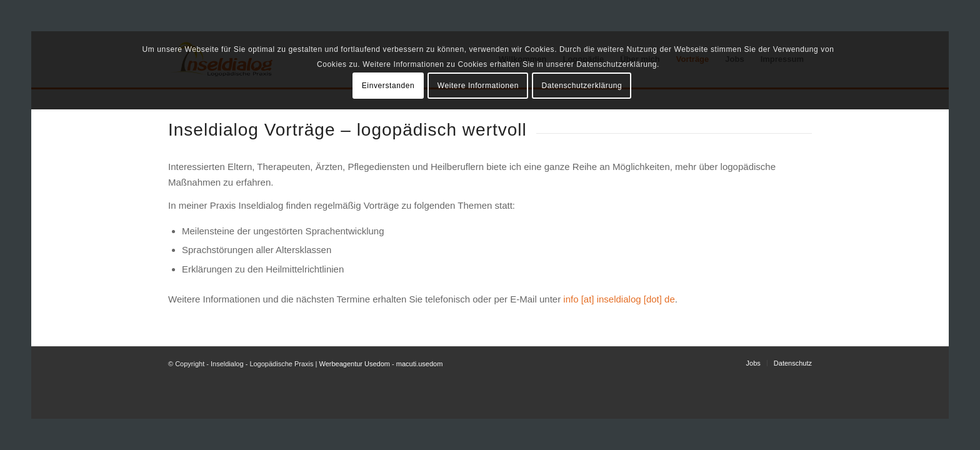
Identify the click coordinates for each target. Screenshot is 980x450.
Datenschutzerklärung (582, 86)
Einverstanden (388, 86)
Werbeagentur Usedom (354, 364)
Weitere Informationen (478, 86)
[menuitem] (753, 363)
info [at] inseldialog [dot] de (619, 299)
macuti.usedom (420, 364)
